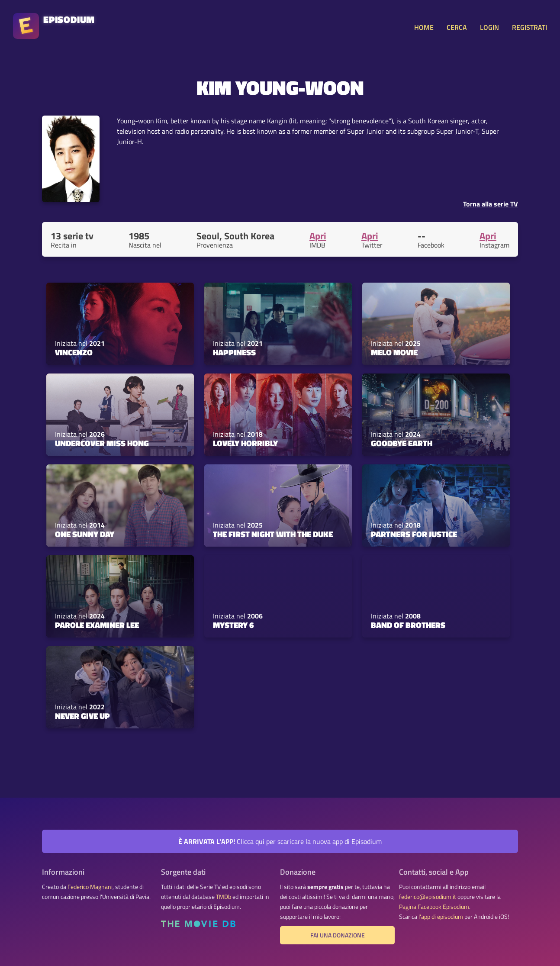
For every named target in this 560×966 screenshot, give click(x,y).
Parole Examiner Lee (97, 625)
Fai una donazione (338, 935)
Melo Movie (394, 352)
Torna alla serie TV (491, 204)
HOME (424, 27)
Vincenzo (74, 352)
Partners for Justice (414, 534)
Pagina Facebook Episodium (434, 907)
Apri (318, 236)
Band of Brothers (408, 625)
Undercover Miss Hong (102, 443)
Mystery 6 (233, 625)
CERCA (457, 27)
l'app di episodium (441, 917)
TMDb (224, 897)
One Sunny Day (85, 534)
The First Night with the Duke (273, 534)
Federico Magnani (90, 887)
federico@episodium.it (428, 897)
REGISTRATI (529, 27)
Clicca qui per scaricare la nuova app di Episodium (280, 841)
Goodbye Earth (402, 443)
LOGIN (489, 27)
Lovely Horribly (245, 443)
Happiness (234, 352)
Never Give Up (82, 716)
